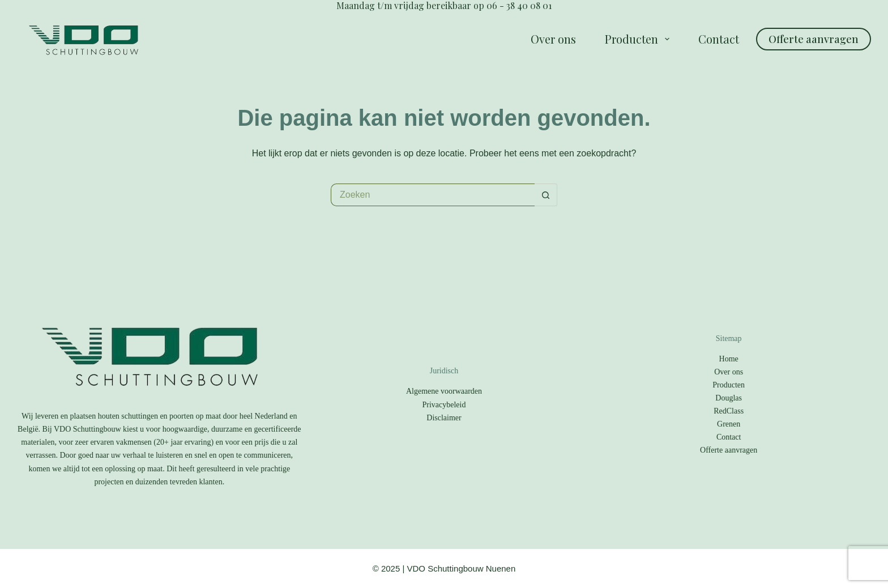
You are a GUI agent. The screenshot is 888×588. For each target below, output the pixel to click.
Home (729, 359)
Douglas (729, 398)
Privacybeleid (444, 405)
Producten (639, 39)
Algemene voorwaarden (444, 391)
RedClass (729, 411)
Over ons (553, 39)
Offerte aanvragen (814, 39)
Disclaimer (444, 418)
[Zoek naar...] (433, 195)
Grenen (729, 424)
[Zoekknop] (546, 195)
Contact (719, 39)
